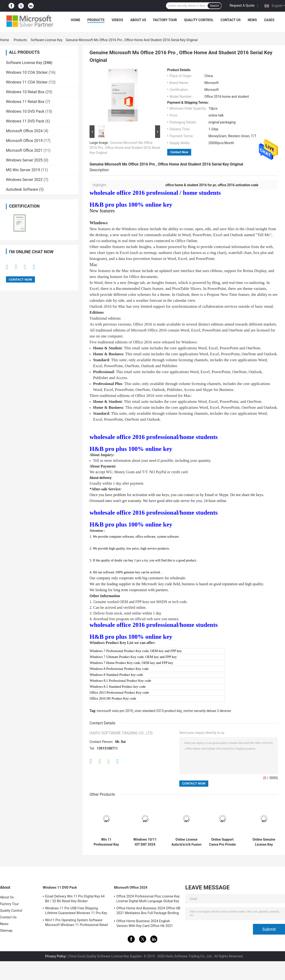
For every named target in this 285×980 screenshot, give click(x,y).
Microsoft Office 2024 (24, 131)
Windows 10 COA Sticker (27, 72)
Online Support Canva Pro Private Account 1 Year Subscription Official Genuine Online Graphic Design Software (222, 842)
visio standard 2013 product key (158, 711)
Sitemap (6, 931)
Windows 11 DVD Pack (25, 121)
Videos (117, 20)
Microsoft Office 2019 (24, 141)
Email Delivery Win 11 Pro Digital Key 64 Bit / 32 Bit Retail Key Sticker (75, 899)
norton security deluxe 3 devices (207, 711)
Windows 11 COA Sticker (27, 82)
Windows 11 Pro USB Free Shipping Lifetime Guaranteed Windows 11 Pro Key (76, 911)
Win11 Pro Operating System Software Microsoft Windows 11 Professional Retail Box (76, 923)
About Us (138, 20)
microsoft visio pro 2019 (115, 711)
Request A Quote (242, 5)
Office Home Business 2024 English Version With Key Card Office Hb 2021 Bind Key (145, 924)
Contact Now (179, 152)
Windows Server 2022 (24, 180)
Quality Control (199, 20)
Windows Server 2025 (24, 160)
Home (76, 20)
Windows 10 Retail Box (25, 92)
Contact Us (231, 20)
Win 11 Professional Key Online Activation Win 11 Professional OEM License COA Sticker (106, 842)
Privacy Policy (55, 956)
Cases (269, 20)
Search (214, 6)
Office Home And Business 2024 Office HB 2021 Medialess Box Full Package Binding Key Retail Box (148, 911)
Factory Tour (165, 20)
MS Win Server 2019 (23, 170)
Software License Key (47, 40)
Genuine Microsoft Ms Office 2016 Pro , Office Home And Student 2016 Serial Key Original (125, 148)
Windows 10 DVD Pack (25, 111)
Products (96, 20)
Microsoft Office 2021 (24, 150)
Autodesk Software (22, 189)
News (252, 20)
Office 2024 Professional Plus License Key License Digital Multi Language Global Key (148, 899)
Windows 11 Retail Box (25, 102)
